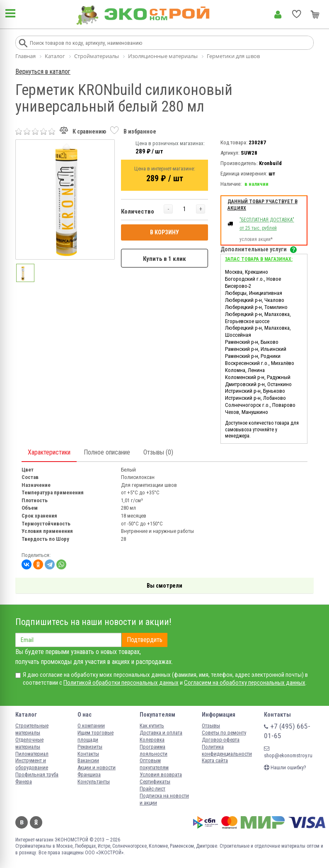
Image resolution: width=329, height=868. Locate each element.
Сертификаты (155, 782)
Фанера (24, 782)
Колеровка (152, 740)
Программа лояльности (154, 750)
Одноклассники (36, 822)
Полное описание (107, 452)
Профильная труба (37, 774)
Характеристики (49, 452)
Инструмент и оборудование (32, 764)
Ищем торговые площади (96, 736)
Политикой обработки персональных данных (121, 683)
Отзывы (211, 726)
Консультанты (94, 782)
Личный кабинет (278, 15)
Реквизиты (90, 747)
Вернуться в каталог (43, 72)
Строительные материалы (32, 729)
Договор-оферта (221, 740)
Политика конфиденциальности (227, 750)
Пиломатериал (32, 754)
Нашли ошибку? (285, 767)
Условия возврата (161, 774)
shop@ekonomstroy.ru (288, 752)
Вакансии (88, 760)
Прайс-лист (152, 789)
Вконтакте (22, 822)
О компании (91, 726)
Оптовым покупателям (154, 764)
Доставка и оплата (161, 733)
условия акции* (256, 239)
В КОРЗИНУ (164, 232)
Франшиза (89, 774)
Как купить (152, 726)
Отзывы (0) (158, 452)
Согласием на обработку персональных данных (245, 683)
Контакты (88, 754)
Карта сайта (215, 760)
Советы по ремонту (224, 733)
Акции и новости (97, 767)
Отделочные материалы (29, 743)
